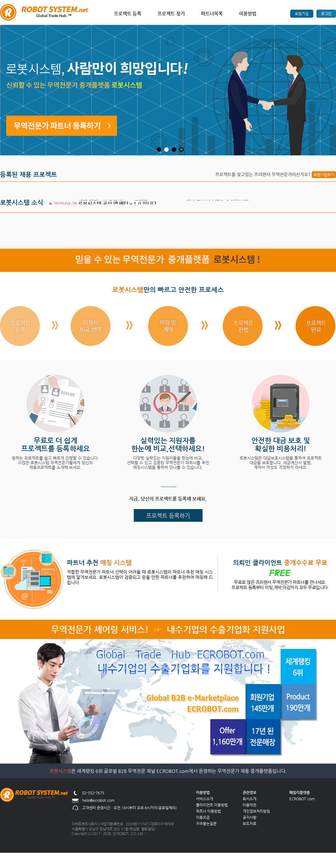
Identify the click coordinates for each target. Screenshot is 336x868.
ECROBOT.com (302, 799)
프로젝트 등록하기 (168, 515)
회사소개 (250, 799)
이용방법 (248, 14)
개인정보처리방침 (256, 811)
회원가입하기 (324, 175)
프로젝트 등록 (128, 14)
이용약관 (250, 805)
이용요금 (203, 817)
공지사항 (250, 817)
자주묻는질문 (206, 824)
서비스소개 (205, 799)
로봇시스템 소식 (22, 202)
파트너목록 (212, 14)
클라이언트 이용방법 (212, 805)
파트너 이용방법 (208, 811)
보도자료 (250, 824)
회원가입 (302, 14)
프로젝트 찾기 (171, 14)
